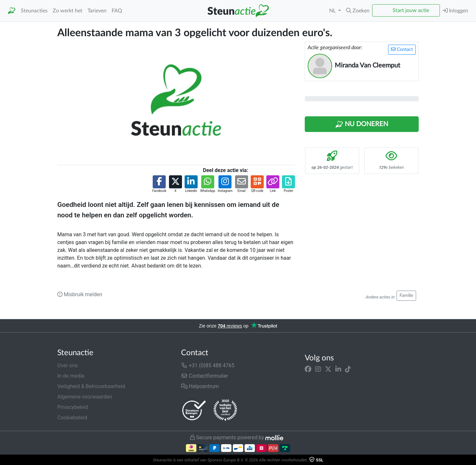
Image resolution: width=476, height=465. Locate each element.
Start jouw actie (411, 10)
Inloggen (455, 11)
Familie (406, 296)
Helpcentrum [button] (200, 386)
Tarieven (97, 11)
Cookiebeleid (72, 418)
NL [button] (333, 11)
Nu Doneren (362, 124)
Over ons (68, 365)
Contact (402, 49)
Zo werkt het (68, 11)
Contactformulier (205, 376)
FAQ (117, 11)
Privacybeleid (73, 407)
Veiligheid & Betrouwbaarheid (91, 386)
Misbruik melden (80, 294)
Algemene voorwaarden (85, 397)
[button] (358, 11)
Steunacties (34, 11)
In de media (71, 376)
